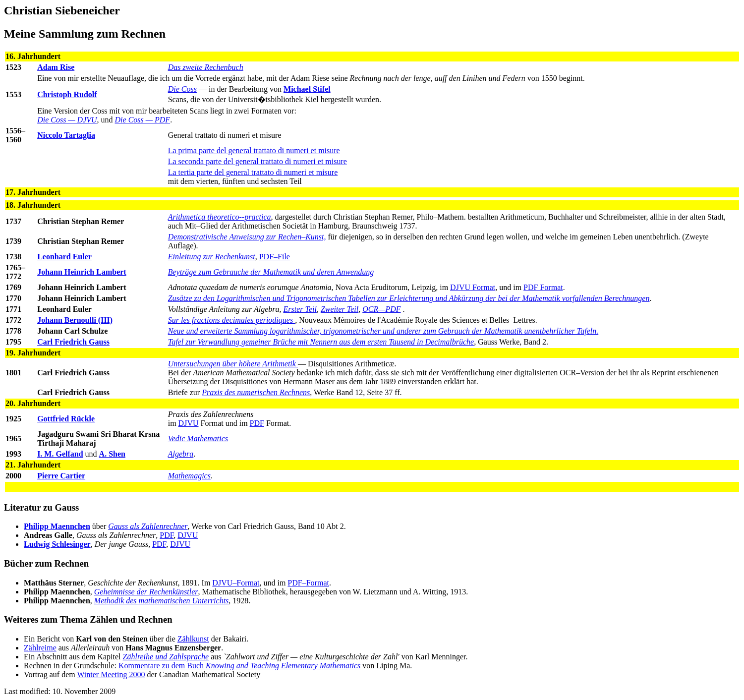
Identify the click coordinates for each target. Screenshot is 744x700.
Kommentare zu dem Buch (239, 666)
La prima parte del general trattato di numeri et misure (254, 150)
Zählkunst (193, 639)
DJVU (189, 423)
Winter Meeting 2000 (111, 674)
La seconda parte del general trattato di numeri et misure (258, 161)
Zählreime (40, 648)
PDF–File (275, 257)
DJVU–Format (236, 583)
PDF (257, 423)
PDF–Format (308, 583)
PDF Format (543, 287)
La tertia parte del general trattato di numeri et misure (253, 172)
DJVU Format (473, 287)
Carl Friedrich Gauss (73, 342)
